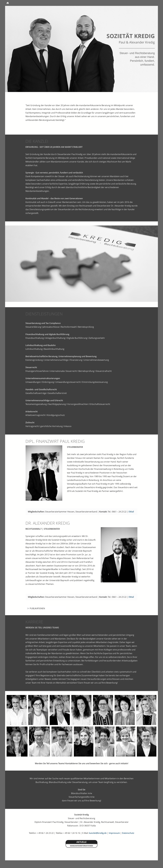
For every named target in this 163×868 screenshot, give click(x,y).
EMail (131, 512)
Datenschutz (128, 833)
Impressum (114, 833)
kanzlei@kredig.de (98, 833)
